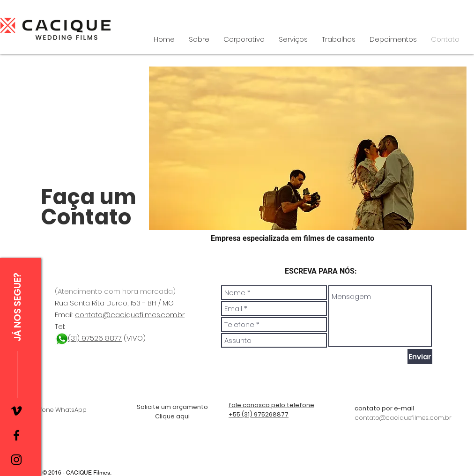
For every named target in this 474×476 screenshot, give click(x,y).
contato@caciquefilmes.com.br (130, 315)
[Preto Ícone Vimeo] (16, 411)
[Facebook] (16, 435)
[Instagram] (16, 460)
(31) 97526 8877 (95, 338)
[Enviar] (420, 357)
